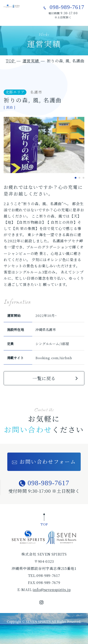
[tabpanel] (44, 145)
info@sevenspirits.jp (52, 590)
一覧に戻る (44, 378)
